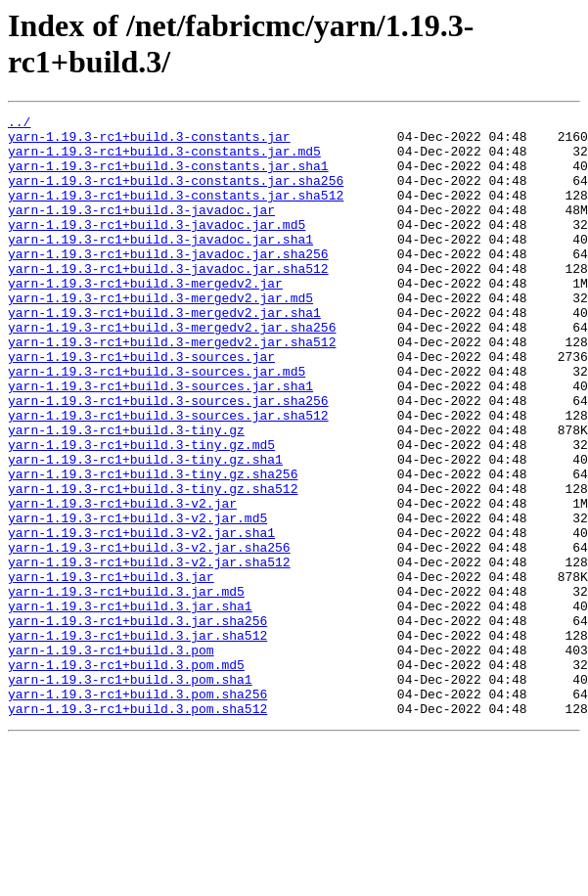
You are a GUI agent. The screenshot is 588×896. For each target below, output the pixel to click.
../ (19, 124)
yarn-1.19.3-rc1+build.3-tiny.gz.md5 (141, 512)
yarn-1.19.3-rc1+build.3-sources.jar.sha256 (168, 459)
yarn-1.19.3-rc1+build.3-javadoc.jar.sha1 (160, 265)
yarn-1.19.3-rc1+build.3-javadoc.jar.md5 (157, 247)
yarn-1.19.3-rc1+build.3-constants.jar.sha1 (168, 177)
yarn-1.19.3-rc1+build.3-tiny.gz (126, 494)
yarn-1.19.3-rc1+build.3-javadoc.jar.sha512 (168, 300)
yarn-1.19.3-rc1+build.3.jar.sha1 (130, 705)
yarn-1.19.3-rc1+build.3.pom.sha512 (137, 829)
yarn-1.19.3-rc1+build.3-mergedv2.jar (145, 318)
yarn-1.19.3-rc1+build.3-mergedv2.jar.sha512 (172, 388)
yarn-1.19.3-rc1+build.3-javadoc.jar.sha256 (168, 283)
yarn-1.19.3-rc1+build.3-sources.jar (141, 406)
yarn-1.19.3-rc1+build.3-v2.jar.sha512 (149, 652)
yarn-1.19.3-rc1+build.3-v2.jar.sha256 (149, 635)
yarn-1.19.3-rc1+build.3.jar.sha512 (137, 740)
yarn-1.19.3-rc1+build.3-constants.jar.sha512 (176, 212)
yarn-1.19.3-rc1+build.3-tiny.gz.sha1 (145, 529)
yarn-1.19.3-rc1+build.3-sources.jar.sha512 (168, 476)
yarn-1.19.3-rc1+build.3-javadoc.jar (141, 230)
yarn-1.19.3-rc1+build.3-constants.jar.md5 (164, 159)
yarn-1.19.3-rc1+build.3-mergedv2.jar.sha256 (172, 371)
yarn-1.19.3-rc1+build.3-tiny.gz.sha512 (153, 564)
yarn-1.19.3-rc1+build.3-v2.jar (122, 582)
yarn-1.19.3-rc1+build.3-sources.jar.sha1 (160, 441)
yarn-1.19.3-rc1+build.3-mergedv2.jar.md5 (160, 336)
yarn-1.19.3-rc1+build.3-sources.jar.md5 (157, 424)
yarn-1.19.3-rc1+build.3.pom (111, 758)
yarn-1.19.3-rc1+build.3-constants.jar (149, 142)
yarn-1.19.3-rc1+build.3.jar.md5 (126, 688)
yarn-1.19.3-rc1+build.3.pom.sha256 (137, 811)
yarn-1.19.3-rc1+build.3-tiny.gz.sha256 (153, 547)
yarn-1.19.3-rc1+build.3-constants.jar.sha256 (176, 195)
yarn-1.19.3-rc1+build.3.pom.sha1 (130, 793)
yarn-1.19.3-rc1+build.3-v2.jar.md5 (137, 600)
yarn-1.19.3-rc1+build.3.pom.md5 (126, 776)
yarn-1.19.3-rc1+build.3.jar (111, 670)
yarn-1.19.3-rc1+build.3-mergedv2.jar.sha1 (164, 353)
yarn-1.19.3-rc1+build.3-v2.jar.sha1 (141, 617)
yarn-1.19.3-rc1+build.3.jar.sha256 (137, 723)
